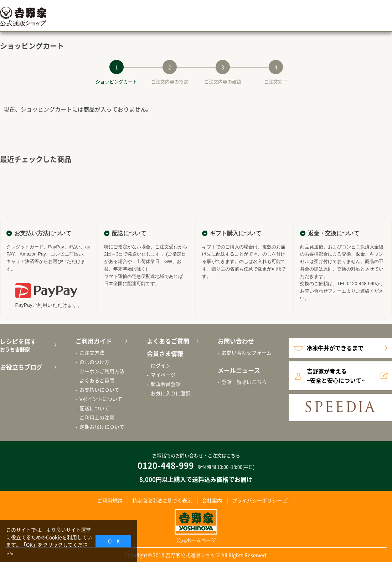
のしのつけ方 (94, 362)
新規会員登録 (166, 384)
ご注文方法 (92, 352)
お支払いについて (99, 390)
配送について (94, 408)
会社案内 (212, 500)
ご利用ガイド (94, 341)
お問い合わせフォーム (323, 291)
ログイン (161, 365)
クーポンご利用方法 (102, 371)
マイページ (163, 375)
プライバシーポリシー (257, 500)
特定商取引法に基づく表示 (162, 500)
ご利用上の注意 (97, 417)
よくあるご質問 (97, 380)
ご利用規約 (110, 500)
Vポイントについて (101, 399)
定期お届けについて (102, 427)
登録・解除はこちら (244, 382)
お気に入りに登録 (171, 393)
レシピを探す (27, 345)
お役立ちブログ (21, 367)
